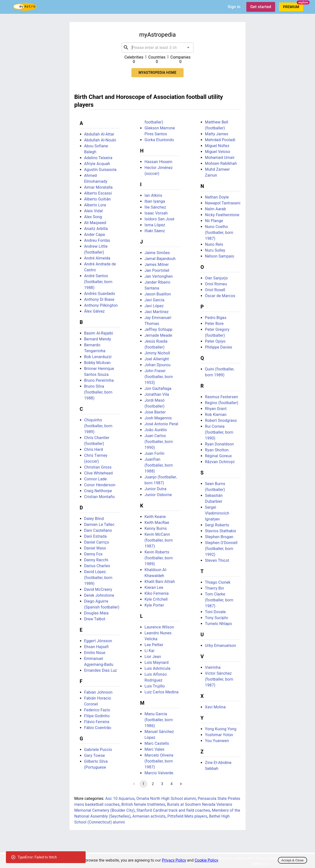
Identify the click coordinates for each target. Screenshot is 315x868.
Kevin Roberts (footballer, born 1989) (159, 558)
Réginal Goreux (218, 456)
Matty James (217, 134)
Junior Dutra (155, 489)
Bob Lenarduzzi (98, 357)
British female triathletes (143, 804)
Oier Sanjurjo (216, 278)
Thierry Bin (215, 588)
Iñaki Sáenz (155, 231)
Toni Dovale (215, 612)
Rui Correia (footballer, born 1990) (219, 432)
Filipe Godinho (97, 716)
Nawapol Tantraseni (223, 203)
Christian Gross (98, 467)
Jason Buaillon (158, 294)
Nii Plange (214, 221)
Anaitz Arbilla (96, 229)
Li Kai (149, 651)
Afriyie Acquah (97, 164)
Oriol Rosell (215, 290)
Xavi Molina (215, 707)
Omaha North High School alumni (166, 799)
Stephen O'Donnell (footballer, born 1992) (221, 549)
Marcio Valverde (159, 773)
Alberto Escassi (98, 193)
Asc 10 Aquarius (120, 799)
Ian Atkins (153, 195)
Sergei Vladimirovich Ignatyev (217, 513)
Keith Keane (155, 517)
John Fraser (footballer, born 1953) (159, 377)
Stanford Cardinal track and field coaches (173, 810)
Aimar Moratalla (98, 187)
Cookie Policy (206, 860)
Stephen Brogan (219, 537)
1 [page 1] (143, 784)
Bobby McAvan (97, 363)
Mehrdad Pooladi (220, 140)
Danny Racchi (96, 560)
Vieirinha (213, 667)
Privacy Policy (174, 860)
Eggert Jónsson (98, 641)
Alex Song (93, 217)
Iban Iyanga (155, 201)
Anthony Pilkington (101, 305)
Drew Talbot (95, 619)
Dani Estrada (95, 536)
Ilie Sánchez (155, 207)
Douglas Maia (96, 613)
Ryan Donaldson (219, 444)
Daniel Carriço (97, 542)
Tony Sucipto (217, 618)
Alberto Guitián (97, 199)
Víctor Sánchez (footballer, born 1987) (219, 679)
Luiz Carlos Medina (161, 692)
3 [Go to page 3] (162, 784)
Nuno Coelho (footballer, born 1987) (219, 233)
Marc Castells (157, 743)
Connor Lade (95, 479)
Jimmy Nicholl (157, 353)
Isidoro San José (159, 219)
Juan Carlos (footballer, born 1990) (159, 442)
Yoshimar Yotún (219, 735)
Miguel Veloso (218, 152)
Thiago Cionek (218, 582)
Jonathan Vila (157, 394)
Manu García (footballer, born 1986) (159, 720)
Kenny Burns (156, 528)
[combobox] (158, 47)
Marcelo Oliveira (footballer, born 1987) (159, 761)
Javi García (154, 300)
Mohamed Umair (220, 158)
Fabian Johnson (98, 692)
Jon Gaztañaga (158, 388)
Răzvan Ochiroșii (220, 462)
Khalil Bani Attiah (160, 582)
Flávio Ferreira (97, 722)
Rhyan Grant (216, 409)
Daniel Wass (95, 548)
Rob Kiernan (216, 415)
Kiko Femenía (157, 593)
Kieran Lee (154, 587)
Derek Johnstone (99, 595)
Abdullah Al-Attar (99, 134)
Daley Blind (94, 519)
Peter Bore (214, 324)
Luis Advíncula (157, 668)
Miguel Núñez (217, 146)
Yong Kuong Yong (221, 729)
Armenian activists (149, 816)
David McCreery (98, 589)
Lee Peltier (154, 645)
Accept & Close (292, 860)
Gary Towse (95, 755)
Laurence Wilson (159, 627)
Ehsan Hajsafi (96, 647)
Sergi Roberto (217, 525)
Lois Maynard (157, 662)
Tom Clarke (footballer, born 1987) (219, 600)
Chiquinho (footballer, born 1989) (98, 426)
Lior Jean (153, 657)
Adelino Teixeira (98, 158)
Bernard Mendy (98, 339)
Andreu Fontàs (97, 240)
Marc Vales (154, 749)
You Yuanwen (217, 741)
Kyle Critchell (156, 599)
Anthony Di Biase (99, 299)
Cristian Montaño (100, 497)
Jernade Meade (158, 335)
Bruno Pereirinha (99, 380)
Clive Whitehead (98, 473)
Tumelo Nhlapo (219, 624)
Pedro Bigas (216, 318)
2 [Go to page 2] (153, 784)
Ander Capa (94, 235)
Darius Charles (97, 566)
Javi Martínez (157, 312)
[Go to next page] (181, 784)
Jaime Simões (157, 253)
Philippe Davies (219, 347)
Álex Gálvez (94, 311)
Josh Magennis (158, 418)
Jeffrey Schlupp (158, 329)
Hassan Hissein (158, 162)
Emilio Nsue (95, 653)
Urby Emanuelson (221, 646)
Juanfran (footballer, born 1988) (159, 465)
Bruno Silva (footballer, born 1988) (98, 392)
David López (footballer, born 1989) (98, 578)
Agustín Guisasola (100, 170)
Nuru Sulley (215, 250)
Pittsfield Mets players (187, 816)
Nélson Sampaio (220, 256)
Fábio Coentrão (98, 728)
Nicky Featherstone (222, 215)
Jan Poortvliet (157, 270)
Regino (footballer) (222, 403)
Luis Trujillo (155, 686)
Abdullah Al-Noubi (100, 140)
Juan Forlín (154, 453)
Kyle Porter (154, 605)
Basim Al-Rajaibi (99, 333)
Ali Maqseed (95, 223)
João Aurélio (156, 430)
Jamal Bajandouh (160, 259)
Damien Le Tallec (99, 525)
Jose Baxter (155, 412)
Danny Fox (93, 554)
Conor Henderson (100, 485)
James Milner (157, 265)
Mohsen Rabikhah (221, 163)
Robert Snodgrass (221, 420)
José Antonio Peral (161, 424)
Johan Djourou (157, 365)
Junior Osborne (158, 495)
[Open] (188, 47)
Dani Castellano (98, 530)
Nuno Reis (214, 244)
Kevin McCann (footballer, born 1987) (159, 540)
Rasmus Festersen (221, 397)
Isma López (155, 225)
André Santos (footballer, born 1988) (98, 282)
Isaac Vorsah (156, 213)
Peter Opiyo (215, 341)
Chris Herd (94, 449)
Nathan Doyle (217, 197)
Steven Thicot (217, 560)
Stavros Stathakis (221, 531)
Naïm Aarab (216, 209)
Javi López (154, 306)
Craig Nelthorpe (98, 491)
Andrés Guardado (100, 294)
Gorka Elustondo (159, 140)
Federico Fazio (97, 710)
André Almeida (97, 258)
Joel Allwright (157, 359)
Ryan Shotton (217, 450)
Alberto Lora (95, 205)
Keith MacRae (157, 523)
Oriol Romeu (216, 284)
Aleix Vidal (94, 211)
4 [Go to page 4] (172, 784)
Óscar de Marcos (220, 296)
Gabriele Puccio (98, 750)
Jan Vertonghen (159, 276)
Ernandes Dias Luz (101, 670)
